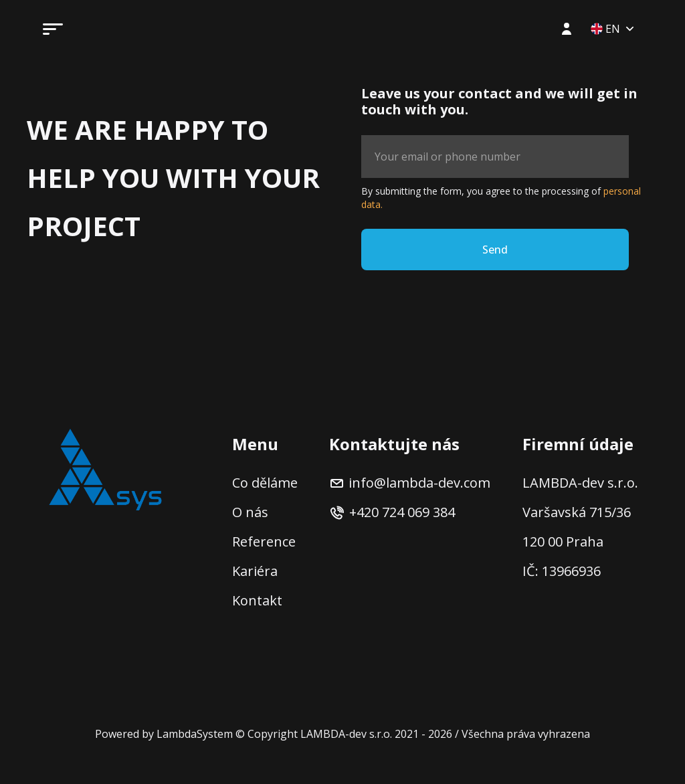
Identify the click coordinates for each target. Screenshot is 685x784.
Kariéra (255, 571)
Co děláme (265, 483)
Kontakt (257, 600)
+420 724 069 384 (392, 512)
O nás (250, 512)
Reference (264, 542)
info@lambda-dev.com (410, 483)
